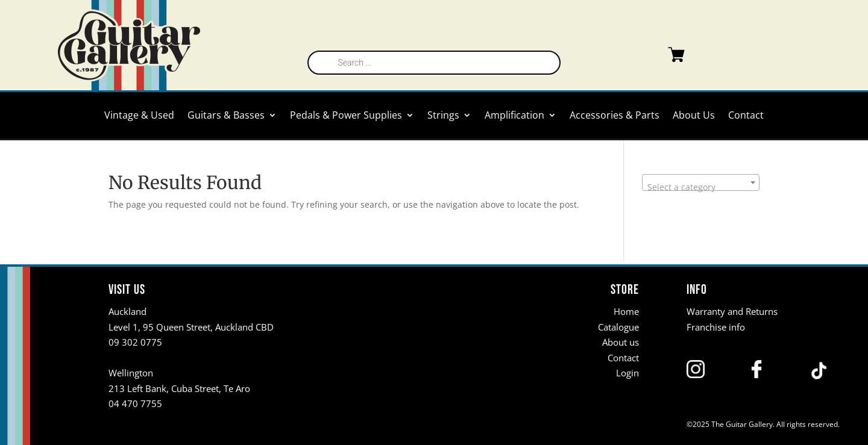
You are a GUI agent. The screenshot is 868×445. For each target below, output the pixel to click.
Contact (746, 116)
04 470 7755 (135, 403)
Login (627, 373)
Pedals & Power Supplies (346, 116)
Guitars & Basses (226, 116)
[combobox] (701, 182)
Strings (443, 116)
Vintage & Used (139, 116)
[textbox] (701, 187)
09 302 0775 (135, 342)
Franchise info (716, 326)
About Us (694, 116)
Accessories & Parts (615, 116)
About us (621, 342)
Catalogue (618, 326)
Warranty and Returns (732, 311)
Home (626, 311)
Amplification (514, 116)
